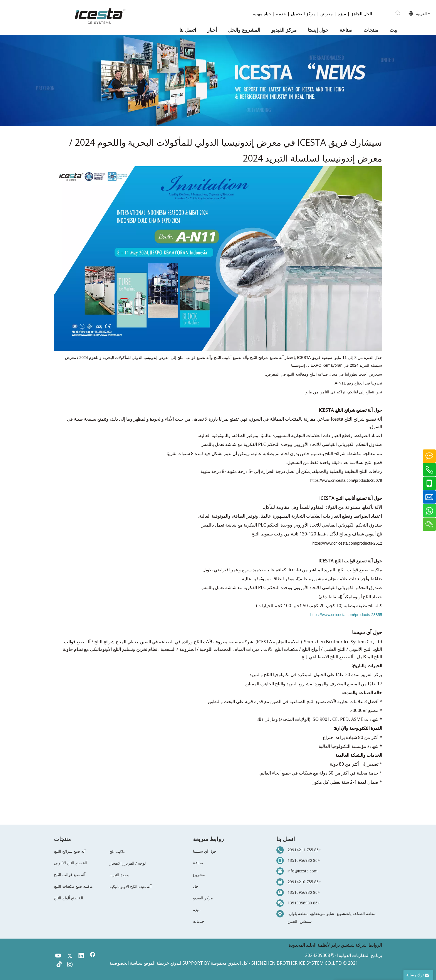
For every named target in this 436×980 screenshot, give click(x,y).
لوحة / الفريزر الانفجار (128, 863)
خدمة (281, 13)
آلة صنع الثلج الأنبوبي (71, 863)
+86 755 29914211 (304, 850)
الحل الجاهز (361, 13)
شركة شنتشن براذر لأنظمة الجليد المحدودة (328, 945)
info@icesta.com (303, 871)
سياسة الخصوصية (126, 963)
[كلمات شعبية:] (398, 13)
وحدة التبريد (119, 875)
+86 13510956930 (304, 860)
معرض (327, 13)
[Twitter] (70, 956)
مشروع (199, 874)
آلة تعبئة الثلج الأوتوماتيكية (131, 886)
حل (196, 886)
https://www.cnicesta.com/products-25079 (346, 480)
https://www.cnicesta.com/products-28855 (346, 615)
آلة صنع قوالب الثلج (70, 874)
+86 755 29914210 (304, 882)
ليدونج (176, 963)
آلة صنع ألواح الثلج (69, 898)
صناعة (198, 863)
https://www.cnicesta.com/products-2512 (347, 543)
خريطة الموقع (156, 963)
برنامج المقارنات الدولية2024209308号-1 (344, 955)
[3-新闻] (218, 80)
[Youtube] (58, 956)
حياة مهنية (262, 13)
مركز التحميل (303, 13)
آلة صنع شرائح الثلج (70, 851)
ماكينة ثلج (117, 851)
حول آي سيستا (205, 851)
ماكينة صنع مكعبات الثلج (73, 886)
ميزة (342, 13)
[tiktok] (58, 965)
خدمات (199, 921)
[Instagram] (70, 965)
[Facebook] (93, 956)
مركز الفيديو (203, 898)
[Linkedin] (81, 956)
